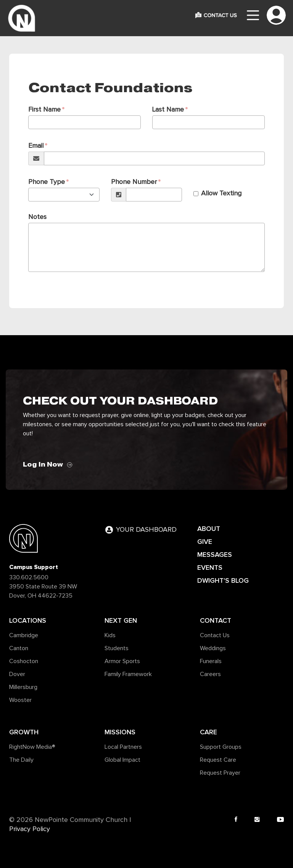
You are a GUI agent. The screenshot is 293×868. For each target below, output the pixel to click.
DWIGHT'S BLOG (223, 580)
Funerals (211, 661)
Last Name (168, 110)
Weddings (213, 648)
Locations (28, 620)
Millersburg (23, 687)
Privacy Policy (30, 829)
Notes (37, 217)
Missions (120, 732)
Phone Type (47, 182)
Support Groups (221, 747)
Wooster (20, 700)
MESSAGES (215, 555)
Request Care (218, 760)
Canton (19, 648)
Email (36, 146)
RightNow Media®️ (32, 747)
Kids (110, 635)
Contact (216, 620)
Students (117, 648)
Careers (210, 674)
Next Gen (121, 620)
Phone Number (134, 182)
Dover (17, 674)
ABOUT (209, 529)
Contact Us (215, 635)
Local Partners (123, 747)
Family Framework (128, 674)
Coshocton (24, 661)
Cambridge (24, 635)
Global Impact (122, 760)
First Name (44, 110)
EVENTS (210, 567)
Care (208, 732)
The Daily (21, 760)
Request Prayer (220, 773)
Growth (24, 732)
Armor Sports (122, 661)
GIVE (205, 542)
